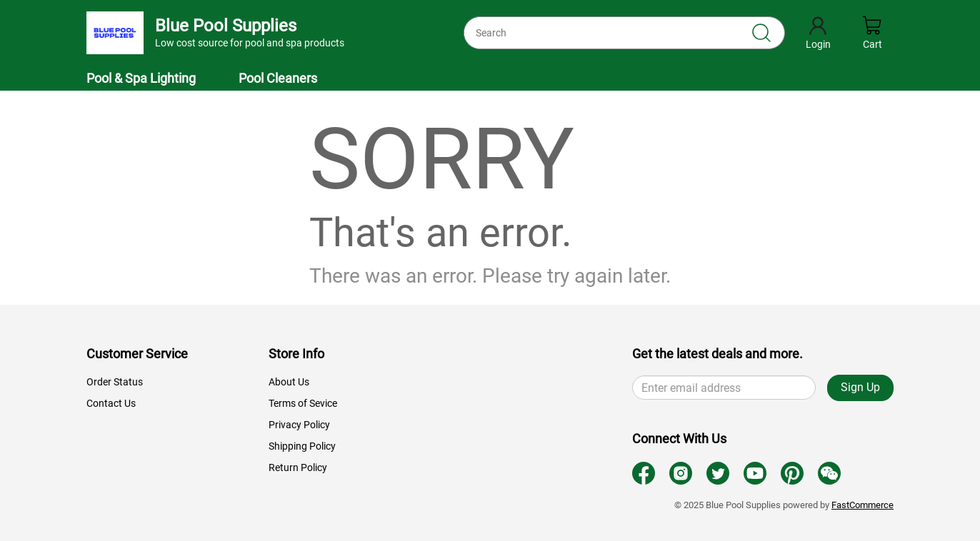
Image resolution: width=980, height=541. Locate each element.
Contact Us (111, 403)
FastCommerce (862, 505)
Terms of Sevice (303, 403)
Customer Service (137, 354)
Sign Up (860, 387)
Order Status (115, 382)
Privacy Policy (299, 425)
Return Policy (298, 467)
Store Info (296, 354)
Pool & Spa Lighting (141, 78)
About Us (289, 382)
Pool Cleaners (278, 78)
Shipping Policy (302, 446)
